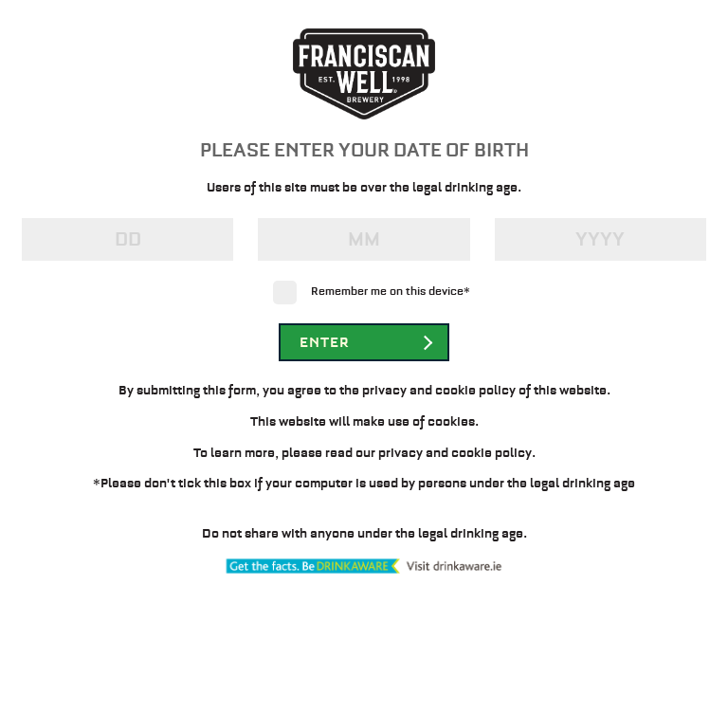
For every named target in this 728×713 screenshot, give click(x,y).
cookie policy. (493, 453)
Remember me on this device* (391, 291)
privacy (400, 453)
